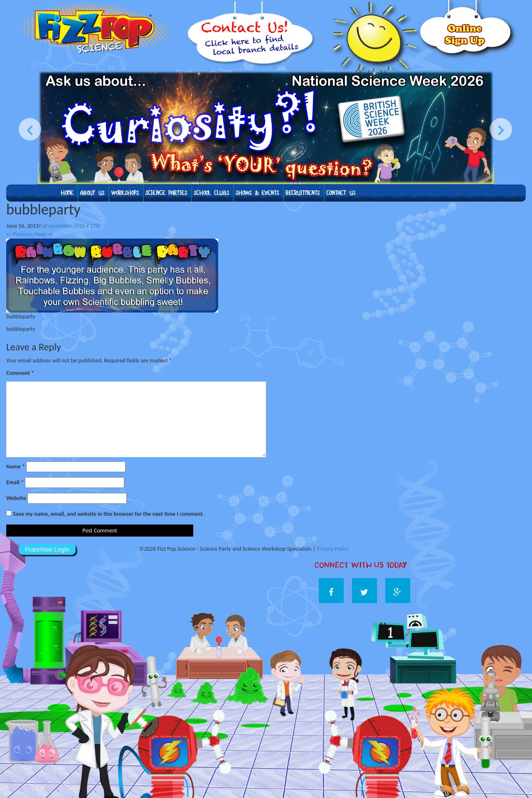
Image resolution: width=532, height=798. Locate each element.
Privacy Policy (333, 549)
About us (92, 193)
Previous (20, 234)
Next (43, 234)
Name (16, 467)
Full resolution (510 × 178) (70, 226)
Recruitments (303, 193)
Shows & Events (257, 193)
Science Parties (166, 193)
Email (15, 482)
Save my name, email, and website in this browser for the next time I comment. (108, 514)
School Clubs (211, 193)
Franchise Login (47, 549)
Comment (20, 373)
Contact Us (341, 193)
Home (67, 193)
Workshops (125, 193)
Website (16, 498)
